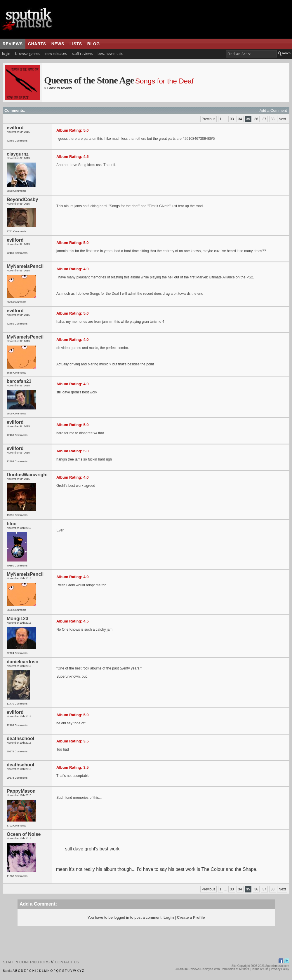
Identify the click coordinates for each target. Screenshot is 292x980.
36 (256, 119)
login (6, 54)
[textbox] (251, 54)
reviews (13, 44)
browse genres (28, 54)
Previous (209, 119)
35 (248, 119)
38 (273, 119)
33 (232, 119)
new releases (56, 54)
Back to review (60, 88)
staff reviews (82, 54)
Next (282, 119)
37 (264, 119)
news (58, 44)
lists (76, 44)
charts (37, 44)
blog (94, 44)
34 (240, 119)
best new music (110, 54)
